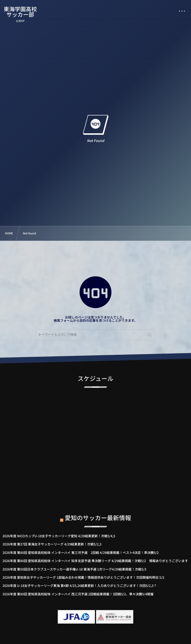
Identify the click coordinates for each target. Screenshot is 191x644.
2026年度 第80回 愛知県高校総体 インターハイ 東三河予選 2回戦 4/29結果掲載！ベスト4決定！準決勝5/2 (81, 553)
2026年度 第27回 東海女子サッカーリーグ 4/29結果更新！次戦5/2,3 (52, 544)
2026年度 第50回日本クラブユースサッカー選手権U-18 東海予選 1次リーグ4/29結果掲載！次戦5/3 (74, 569)
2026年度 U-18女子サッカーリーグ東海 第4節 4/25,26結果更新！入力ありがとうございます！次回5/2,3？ (80, 586)
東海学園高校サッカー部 (20, 12)
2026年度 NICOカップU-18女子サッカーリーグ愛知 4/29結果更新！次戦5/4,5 (59, 536)
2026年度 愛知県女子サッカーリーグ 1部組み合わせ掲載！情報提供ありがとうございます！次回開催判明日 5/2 (83, 577)
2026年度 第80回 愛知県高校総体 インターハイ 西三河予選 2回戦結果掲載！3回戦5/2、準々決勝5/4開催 (78, 594)
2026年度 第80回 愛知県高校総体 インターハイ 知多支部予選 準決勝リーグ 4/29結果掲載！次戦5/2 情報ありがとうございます (95, 561)
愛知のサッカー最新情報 (98, 513)
